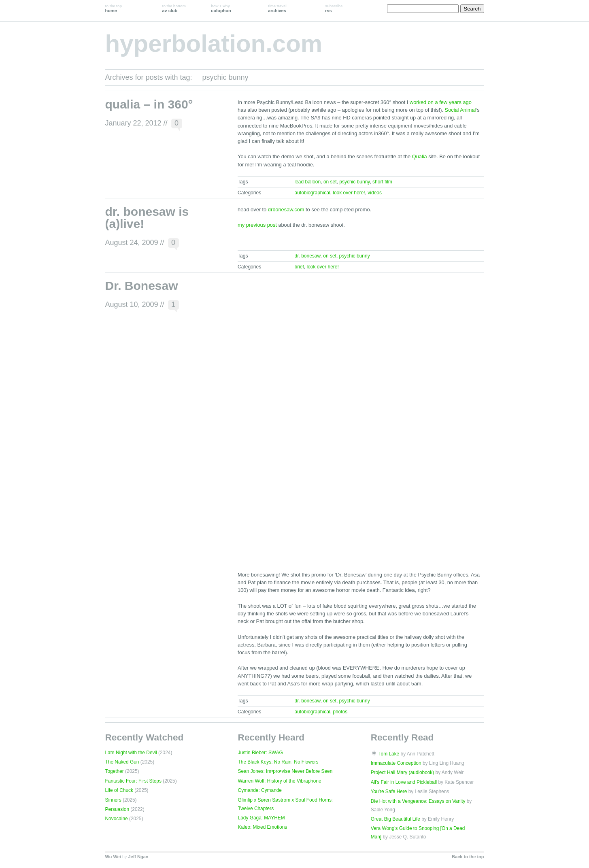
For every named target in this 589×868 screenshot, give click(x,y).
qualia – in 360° (149, 104)
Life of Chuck (119, 790)
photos (340, 712)
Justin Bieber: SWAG (260, 753)
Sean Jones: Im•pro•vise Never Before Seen (285, 771)
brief (299, 267)
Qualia (420, 156)
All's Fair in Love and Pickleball (404, 782)
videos (375, 193)
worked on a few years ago (441, 102)
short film (382, 182)
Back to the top (468, 857)
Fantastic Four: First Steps (133, 781)
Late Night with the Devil (131, 753)
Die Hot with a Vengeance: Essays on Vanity (418, 801)
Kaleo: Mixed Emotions (263, 827)
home (114, 9)
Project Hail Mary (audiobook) (403, 772)
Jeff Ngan (138, 857)
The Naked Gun (122, 762)
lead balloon (307, 182)
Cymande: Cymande (260, 790)
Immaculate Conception (396, 763)
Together (115, 771)
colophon (221, 9)
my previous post (257, 225)
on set (330, 182)
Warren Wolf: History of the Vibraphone (280, 781)
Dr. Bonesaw (142, 286)
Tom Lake (389, 754)
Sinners (113, 800)
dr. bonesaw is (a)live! (147, 218)
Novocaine (117, 819)
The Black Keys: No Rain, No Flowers (278, 762)
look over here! (349, 193)
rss (334, 9)
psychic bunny (354, 182)
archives (277, 9)
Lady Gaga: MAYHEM (262, 818)
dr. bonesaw (307, 256)
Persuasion (117, 809)
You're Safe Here (389, 791)
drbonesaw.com (286, 210)
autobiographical (312, 193)
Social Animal (460, 110)
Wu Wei (113, 857)
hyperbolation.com (214, 44)
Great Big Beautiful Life (396, 819)
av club (174, 9)
